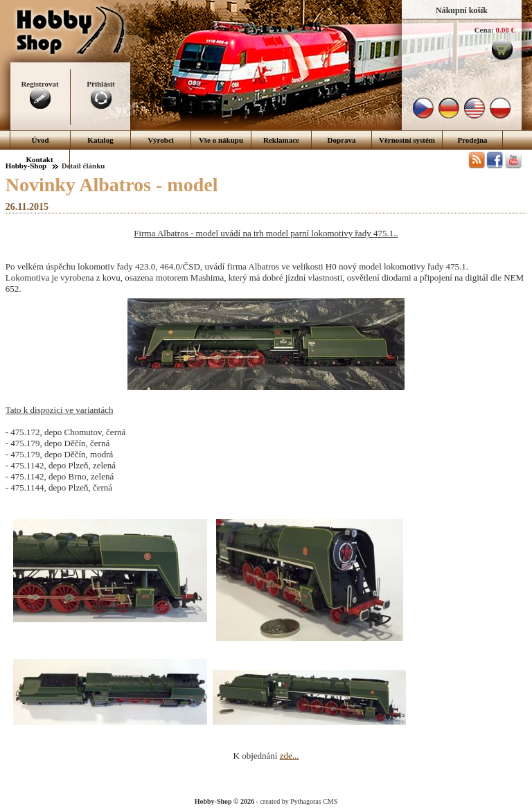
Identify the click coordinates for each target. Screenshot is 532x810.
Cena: (484, 30)
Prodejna (472, 140)
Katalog (100, 140)
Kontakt (39, 159)
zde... (290, 756)
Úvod (40, 140)
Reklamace (281, 140)
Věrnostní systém (407, 140)
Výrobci (161, 140)
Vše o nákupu (221, 140)
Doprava (342, 140)
